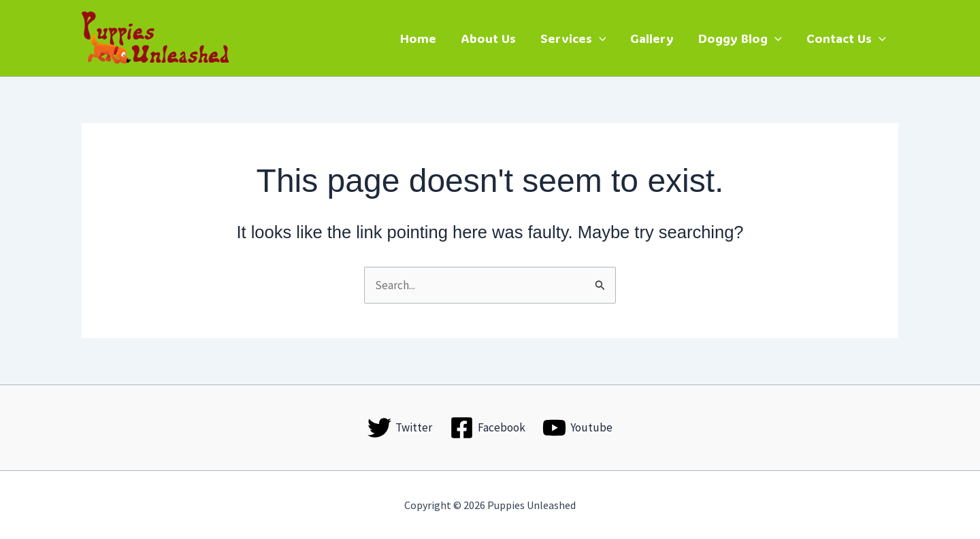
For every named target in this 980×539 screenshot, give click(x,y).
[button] (599, 38)
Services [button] (573, 38)
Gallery (652, 38)
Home (418, 38)
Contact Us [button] (846, 38)
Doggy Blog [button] (740, 38)
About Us (488, 38)
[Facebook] (488, 428)
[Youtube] (577, 428)
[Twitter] (400, 428)
